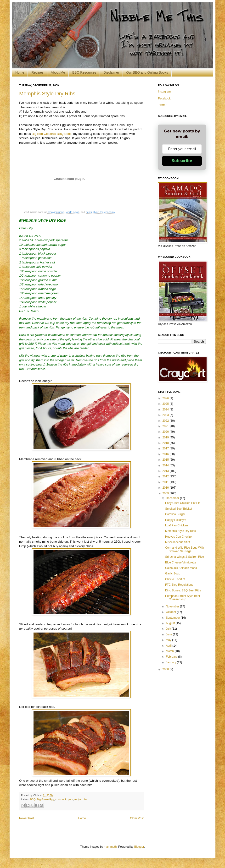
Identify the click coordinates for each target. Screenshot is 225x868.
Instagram (164, 92)
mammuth (110, 847)
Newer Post (27, 818)
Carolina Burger (175, 514)
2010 (166, 488)
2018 (166, 443)
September (173, 618)
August (171, 623)
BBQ (33, 799)
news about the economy (100, 212)
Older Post (137, 818)
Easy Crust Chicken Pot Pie (183, 503)
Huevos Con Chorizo (178, 537)
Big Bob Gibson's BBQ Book (52, 134)
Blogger (139, 847)
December (173, 498)
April (169, 646)
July (169, 629)
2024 (166, 409)
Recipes (37, 72)
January (171, 662)
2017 (166, 448)
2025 (166, 404)
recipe (78, 799)
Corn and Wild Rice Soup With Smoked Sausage (185, 549)
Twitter (162, 105)
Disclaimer (111, 72)
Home (20, 72)
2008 (166, 669)
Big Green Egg (46, 799)
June (169, 634)
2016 (166, 454)
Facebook (164, 98)
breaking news (56, 212)
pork (70, 799)
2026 (166, 398)
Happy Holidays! (176, 520)
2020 (166, 432)
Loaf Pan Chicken (177, 525)
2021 (166, 426)
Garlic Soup (173, 573)
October (171, 612)
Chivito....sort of (175, 579)
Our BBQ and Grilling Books (147, 72)
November (173, 606)
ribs (85, 799)
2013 (166, 471)
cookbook (61, 799)
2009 (166, 493)
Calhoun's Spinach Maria (181, 568)
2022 (166, 421)
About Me (58, 72)
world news (73, 212)
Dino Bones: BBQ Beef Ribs (183, 590)
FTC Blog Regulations (179, 585)
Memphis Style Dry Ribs (47, 94)
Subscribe (182, 161)
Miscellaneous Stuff (178, 542)
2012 (166, 476)
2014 (166, 465)
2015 (166, 460)
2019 (166, 437)
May (169, 640)
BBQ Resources (84, 72)
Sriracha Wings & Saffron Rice (185, 557)
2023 (166, 415)
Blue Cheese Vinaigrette (181, 562)
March (170, 651)
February (172, 657)
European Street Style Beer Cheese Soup (183, 598)
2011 (166, 482)
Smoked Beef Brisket (179, 509)
